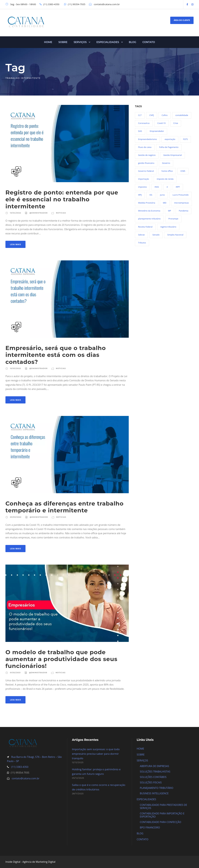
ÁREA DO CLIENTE (182, 20)
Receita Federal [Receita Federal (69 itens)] (145, 227)
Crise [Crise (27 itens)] (176, 123)
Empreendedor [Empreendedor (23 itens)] (157, 131)
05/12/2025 (78, 778)
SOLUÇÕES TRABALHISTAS (155, 772)
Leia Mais (15, 244)
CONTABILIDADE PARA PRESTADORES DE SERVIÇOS (163, 806)
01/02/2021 (15, 673)
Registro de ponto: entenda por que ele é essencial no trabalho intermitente (62, 199)
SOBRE (63, 42)
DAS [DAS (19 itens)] (140, 131)
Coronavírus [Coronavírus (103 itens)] (144, 123)
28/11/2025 (78, 794)
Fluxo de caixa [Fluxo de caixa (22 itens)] (145, 147)
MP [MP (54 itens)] (170, 211)
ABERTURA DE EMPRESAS (154, 766)
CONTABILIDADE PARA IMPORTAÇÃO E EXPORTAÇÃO (162, 815)
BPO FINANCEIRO (150, 827)
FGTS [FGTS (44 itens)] (185, 139)
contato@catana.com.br (25, 778)
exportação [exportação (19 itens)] (170, 139)
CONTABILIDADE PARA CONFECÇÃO (160, 822)
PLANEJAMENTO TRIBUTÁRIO (156, 788)
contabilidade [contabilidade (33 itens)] (182, 115)
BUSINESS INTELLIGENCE (154, 793)
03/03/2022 (16, 517)
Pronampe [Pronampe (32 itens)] (173, 219)
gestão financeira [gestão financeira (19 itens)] (146, 163)
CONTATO (149, 42)
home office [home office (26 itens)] (167, 171)
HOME (48, 42)
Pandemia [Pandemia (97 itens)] (184, 211)
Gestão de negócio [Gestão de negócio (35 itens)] (147, 155)
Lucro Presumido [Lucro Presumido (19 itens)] (181, 195)
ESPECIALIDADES (108, 42)
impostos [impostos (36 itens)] (142, 187)
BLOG (133, 42)
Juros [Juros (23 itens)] (162, 195)
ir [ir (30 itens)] (167, 187)
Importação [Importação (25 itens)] (143, 179)
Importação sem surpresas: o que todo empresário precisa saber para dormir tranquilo (96, 754)
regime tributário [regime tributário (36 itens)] (168, 227)
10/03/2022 (15, 368)
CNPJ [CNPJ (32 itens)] (152, 115)
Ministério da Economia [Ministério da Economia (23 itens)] (149, 211)
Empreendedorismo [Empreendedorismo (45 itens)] (147, 139)
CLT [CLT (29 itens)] (140, 115)
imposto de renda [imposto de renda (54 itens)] (165, 179)
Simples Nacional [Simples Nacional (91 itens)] (175, 235)
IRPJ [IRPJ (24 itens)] (140, 195)
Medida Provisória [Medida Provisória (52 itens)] (147, 203)
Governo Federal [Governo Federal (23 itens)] (146, 171)
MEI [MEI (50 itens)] (165, 203)
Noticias (61, 213)
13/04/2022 (15, 213)
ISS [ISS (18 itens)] (151, 195)
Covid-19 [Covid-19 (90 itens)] (161, 123)
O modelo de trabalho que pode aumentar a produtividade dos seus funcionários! (61, 659)
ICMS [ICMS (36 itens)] (183, 171)
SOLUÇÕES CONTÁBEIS (153, 777)
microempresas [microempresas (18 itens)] (181, 203)
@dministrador (38, 213)
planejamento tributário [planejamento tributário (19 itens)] (149, 219)
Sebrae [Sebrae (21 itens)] (141, 235)
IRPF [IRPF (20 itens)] (178, 187)
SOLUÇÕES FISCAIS (151, 782)
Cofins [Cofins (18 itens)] (165, 115)
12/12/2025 (78, 762)
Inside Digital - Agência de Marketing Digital (30, 862)
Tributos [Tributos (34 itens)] (142, 243)
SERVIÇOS (80, 42)
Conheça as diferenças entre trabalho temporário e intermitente (65, 507)
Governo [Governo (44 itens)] (166, 163)
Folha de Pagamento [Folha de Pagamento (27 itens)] (169, 147)
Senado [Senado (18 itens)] (156, 235)
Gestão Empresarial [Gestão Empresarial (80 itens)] (172, 155)
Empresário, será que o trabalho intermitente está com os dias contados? (56, 355)
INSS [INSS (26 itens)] (157, 187)
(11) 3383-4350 (19, 767)
